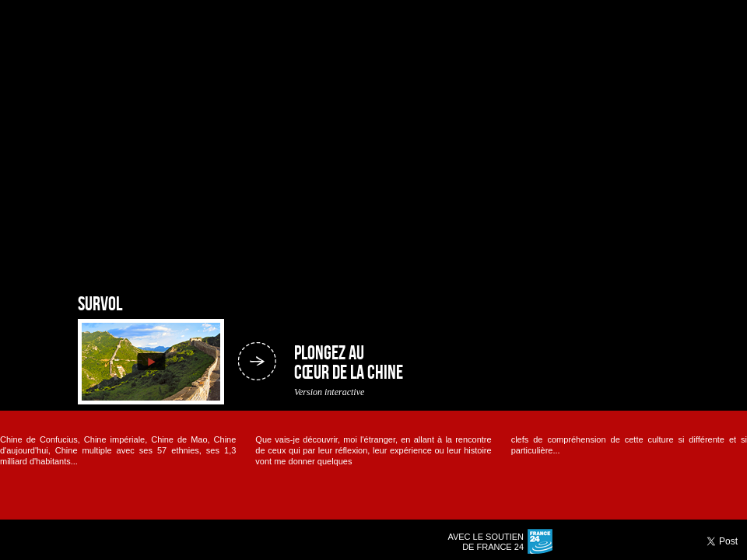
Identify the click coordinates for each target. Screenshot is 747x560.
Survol (100, 305)
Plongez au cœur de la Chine (349, 364)
